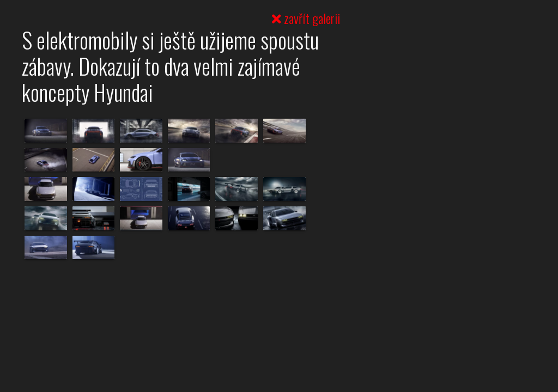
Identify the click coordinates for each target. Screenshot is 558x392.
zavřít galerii (306, 18)
